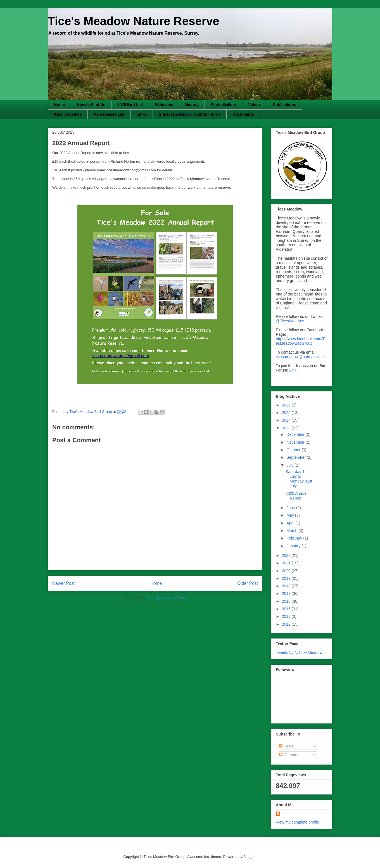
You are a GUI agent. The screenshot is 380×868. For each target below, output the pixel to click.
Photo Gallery (223, 105)
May (291, 515)
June (291, 508)
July (290, 465)
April (291, 523)
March (292, 531)
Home (59, 105)
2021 (287, 563)
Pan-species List (109, 114)
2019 (287, 578)
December (296, 434)
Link (293, 370)
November (296, 442)
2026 (287, 405)
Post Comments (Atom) (166, 598)
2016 (287, 601)
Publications (285, 105)
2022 (287, 555)
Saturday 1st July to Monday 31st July (299, 479)
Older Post (248, 583)
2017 (287, 593)
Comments (291, 755)
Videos (255, 105)
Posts (286, 746)
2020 (287, 571)
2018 (287, 586)
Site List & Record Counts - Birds (190, 114)
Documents (243, 114)
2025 (287, 413)
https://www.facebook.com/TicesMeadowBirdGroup (302, 341)
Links (142, 114)
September (296, 457)
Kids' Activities (68, 114)
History (192, 105)
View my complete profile (297, 822)
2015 (287, 609)
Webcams (164, 105)
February (295, 538)
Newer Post (64, 583)
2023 (287, 428)
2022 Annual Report (296, 496)
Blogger (250, 857)
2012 (287, 624)
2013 (287, 616)
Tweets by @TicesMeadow (299, 652)
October (294, 450)
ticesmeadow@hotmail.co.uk (301, 357)
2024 (287, 420)
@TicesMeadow (290, 321)
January (294, 546)
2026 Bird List (130, 105)
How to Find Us (91, 105)
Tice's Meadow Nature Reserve (134, 21)
